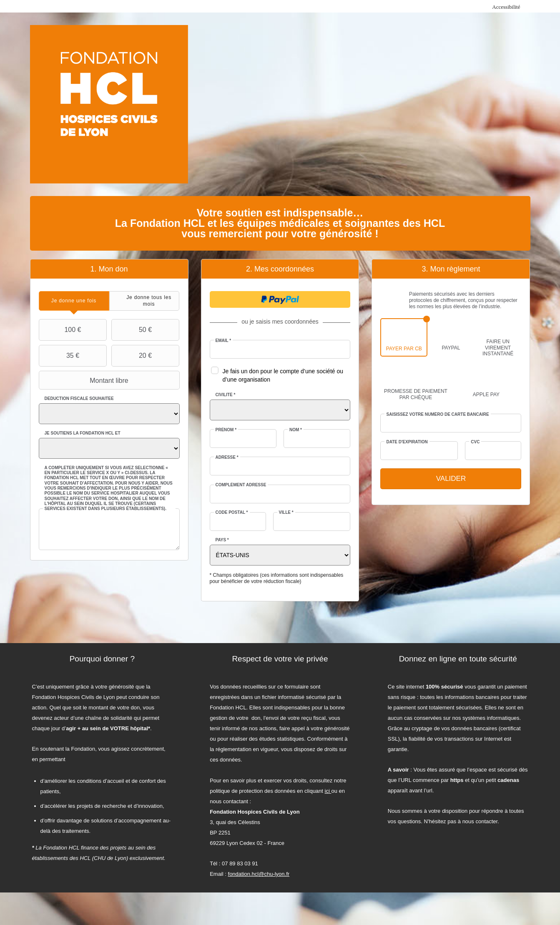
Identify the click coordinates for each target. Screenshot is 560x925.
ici (328, 791)
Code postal (232, 512)
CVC (475, 442)
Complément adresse (241, 485)
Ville (286, 512)
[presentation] (74, 301)
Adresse (227, 457)
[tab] (74, 301)
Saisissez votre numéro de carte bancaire (437, 414)
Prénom (226, 430)
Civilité (226, 395)
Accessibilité (506, 7)
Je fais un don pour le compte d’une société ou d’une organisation (283, 375)
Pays (222, 540)
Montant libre (85, 380)
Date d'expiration (407, 442)
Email (223, 341)
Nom (296, 430)
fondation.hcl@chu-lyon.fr (259, 874)
